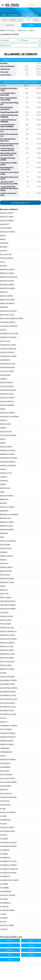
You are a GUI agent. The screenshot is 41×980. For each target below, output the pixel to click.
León (10, 945)
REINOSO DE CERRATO (7, 643)
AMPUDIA (3, 236)
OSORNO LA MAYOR (6, 556)
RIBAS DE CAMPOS (6, 665)
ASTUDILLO (4, 251)
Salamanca (10, 950)
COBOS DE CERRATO (7, 383)
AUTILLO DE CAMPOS (7, 258)
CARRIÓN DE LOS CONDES (8, 337)
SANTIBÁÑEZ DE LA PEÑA (8, 714)
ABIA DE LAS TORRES (7, 217)
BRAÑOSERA (4, 307)
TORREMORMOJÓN (6, 752)
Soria (10, 955)
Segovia (31, 950)
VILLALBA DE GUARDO (7, 827)
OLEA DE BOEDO (5, 545)
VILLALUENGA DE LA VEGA (8, 843)
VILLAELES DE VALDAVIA (8, 812)
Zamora (10, 960)
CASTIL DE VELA (5, 341)
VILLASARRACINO (6, 892)
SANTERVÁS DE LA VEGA (8, 707)
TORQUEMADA (5, 748)
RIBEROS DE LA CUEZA (7, 669)
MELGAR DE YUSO (6, 518)
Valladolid (31, 955)
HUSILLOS (3, 469)
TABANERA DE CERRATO (8, 733)
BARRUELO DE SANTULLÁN (9, 277)
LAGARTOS (3, 477)
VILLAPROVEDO (5, 877)
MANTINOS (3, 503)
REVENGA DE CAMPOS (7, 658)
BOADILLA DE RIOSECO (7, 304)
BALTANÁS (3, 266)
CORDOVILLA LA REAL (7, 394)
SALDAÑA (3, 673)
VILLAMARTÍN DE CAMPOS (8, 846)
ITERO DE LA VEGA (6, 473)
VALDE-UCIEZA (5, 771)
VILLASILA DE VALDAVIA (8, 895)
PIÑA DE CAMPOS (6, 598)
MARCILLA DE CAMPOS (7, 507)
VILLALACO (4, 824)
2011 (36, 20)
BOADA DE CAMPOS (6, 296)
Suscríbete (31, 5)
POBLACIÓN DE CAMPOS (8, 605)
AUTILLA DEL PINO (6, 255)
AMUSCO (3, 239)
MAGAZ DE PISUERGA (7, 496)
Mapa (37, 15)
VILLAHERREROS (5, 820)
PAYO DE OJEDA (5, 575)
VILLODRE (3, 914)
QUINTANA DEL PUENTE (7, 635)
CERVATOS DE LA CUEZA (8, 364)
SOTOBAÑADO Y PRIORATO (9, 726)
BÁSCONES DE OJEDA (7, 281)
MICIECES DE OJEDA (6, 526)
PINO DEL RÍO (4, 594)
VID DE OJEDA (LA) (6, 794)
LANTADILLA (4, 481)
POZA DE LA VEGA (6, 620)
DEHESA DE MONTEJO (7, 402)
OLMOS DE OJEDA (6, 549)
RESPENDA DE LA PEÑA (7, 654)
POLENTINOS (4, 613)
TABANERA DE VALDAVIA (8, 737)
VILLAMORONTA (5, 858)
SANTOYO (3, 718)
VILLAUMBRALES (5, 903)
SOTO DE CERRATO (6, 729)
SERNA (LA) (4, 722)
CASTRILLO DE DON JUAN (8, 349)
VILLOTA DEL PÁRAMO (7, 926)
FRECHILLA (3, 420)
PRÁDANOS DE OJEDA (7, 628)
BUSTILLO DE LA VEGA (7, 315)
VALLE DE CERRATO (6, 775)
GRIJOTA (3, 439)
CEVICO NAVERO (5, 375)
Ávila (10, 941)
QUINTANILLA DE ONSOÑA (8, 639)
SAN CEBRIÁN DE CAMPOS (8, 680)
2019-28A (13, 20)
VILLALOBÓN (4, 839)
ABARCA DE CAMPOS (7, 213)
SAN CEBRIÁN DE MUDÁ (7, 684)
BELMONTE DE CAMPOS (8, 288)
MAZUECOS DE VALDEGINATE (9, 515)
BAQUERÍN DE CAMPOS (7, 270)
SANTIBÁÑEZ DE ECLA (7, 711)
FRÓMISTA (3, 428)
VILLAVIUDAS (4, 907)
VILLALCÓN (4, 835)
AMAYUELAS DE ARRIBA (7, 232)
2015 (28, 20)
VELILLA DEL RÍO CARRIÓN (8, 782)
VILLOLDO (3, 922)
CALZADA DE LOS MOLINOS (9, 326)
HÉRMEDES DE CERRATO (8, 451)
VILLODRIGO (4, 918)
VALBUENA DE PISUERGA (8, 760)
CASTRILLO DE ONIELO (7, 353)
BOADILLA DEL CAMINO (7, 300)
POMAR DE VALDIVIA (6, 616)
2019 (5, 20)
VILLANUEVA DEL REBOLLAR (9, 869)
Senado (31, 25)
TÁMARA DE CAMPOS (7, 741)
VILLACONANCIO (5, 805)
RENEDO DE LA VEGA (7, 647)
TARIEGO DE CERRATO (7, 745)
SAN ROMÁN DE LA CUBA (8, 696)
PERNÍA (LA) (4, 590)
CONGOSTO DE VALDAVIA (8, 390)
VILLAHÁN (3, 816)
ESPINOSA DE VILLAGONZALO (9, 417)
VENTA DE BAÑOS (6, 786)
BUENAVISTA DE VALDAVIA (8, 311)
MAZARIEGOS (4, 511)
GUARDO (3, 443)
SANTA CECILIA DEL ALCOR (8, 699)
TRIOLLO (3, 756)
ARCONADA (4, 247)
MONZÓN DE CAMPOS (7, 530)
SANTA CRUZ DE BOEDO (8, 703)
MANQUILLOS (4, 500)
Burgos (31, 941)
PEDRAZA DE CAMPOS (7, 579)
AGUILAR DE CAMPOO (7, 221)
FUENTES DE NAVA (6, 432)
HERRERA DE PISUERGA (7, 454)
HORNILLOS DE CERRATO (8, 466)
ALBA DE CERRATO (6, 228)
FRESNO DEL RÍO (5, 424)
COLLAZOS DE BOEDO (7, 386)
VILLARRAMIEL (5, 888)
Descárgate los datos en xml (20, 203)
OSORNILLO (4, 552)
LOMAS (2, 492)
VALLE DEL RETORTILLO (8, 778)
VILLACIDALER (5, 801)
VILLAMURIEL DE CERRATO (8, 865)
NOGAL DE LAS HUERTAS (8, 541)
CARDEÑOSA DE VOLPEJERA (9, 334)
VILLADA (3, 809)
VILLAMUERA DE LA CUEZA (8, 861)
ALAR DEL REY (5, 224)
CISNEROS (3, 379)
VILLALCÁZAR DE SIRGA (7, 831)
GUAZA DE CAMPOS (6, 447)
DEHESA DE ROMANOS (7, 405)
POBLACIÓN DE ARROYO (8, 601)
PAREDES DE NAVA (6, 571)
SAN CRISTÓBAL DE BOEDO (9, 688)
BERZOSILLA (4, 292)
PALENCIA (3, 560)
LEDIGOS (3, 484)
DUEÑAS (3, 409)
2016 (20, 20)
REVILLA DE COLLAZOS (7, 662)
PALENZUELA (4, 564)
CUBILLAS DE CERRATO (7, 398)
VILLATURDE (4, 899)
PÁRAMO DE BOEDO (6, 567)
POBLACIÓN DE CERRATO (8, 609)
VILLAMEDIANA (5, 850)
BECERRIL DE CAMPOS (7, 285)
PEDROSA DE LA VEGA (7, 582)
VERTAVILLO (4, 790)
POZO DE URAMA (5, 624)
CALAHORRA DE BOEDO (7, 322)
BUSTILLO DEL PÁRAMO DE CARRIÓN (12, 319)
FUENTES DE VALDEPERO (8, 435)
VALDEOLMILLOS (5, 763)
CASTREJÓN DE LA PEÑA (8, 345)
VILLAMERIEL (4, 854)
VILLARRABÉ (4, 884)
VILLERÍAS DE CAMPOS (7, 910)
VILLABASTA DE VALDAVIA (8, 797)
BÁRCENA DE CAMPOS (7, 273)
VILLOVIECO (4, 929)
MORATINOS (4, 533)
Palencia (31, 945)
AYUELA (2, 262)
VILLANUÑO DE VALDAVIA (8, 873)
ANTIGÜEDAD (4, 243)
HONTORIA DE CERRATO (8, 462)
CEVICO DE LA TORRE (7, 371)
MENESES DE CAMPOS (7, 522)
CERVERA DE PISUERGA (7, 368)
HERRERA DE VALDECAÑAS (9, 458)
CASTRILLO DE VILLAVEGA (8, 356)
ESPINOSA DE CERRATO (7, 413)
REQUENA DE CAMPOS (7, 650)
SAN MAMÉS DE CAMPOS (8, 692)
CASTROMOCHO (5, 360)
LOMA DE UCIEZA (5, 488)
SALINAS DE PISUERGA (7, 677)
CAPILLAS (3, 330)
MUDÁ (2, 537)
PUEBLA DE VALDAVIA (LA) (8, 631)
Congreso (10, 25)
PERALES (3, 586)
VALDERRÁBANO (5, 767)
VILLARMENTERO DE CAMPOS (9, 880)
